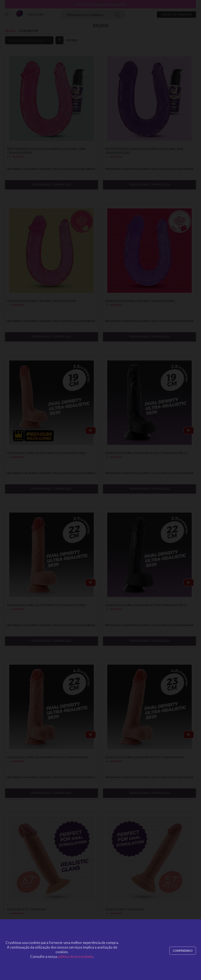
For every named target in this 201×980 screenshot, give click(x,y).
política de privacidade (75, 956)
